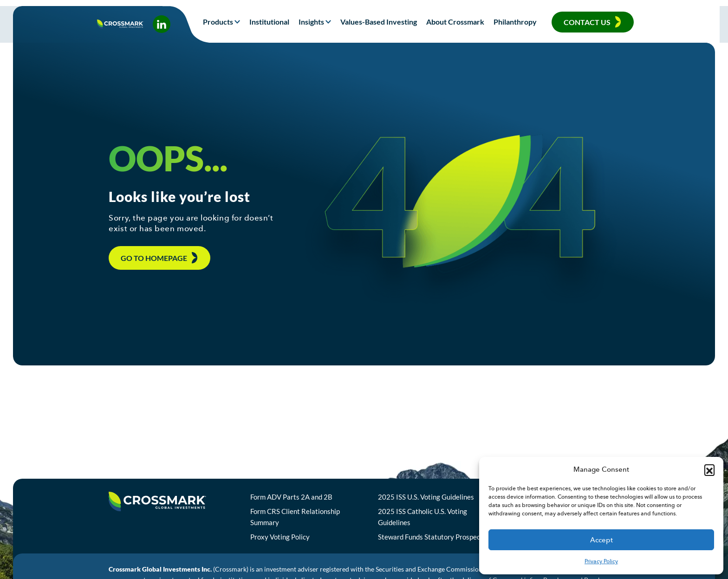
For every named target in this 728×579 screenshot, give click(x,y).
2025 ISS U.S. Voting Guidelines (438, 502)
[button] (709, 469)
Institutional (269, 22)
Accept (601, 540)
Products (218, 22)
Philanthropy (515, 22)
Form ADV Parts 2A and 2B (303, 502)
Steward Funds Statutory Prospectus (446, 543)
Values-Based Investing (379, 22)
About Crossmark (455, 22)
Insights (311, 22)
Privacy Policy (601, 561)
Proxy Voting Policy (292, 543)
